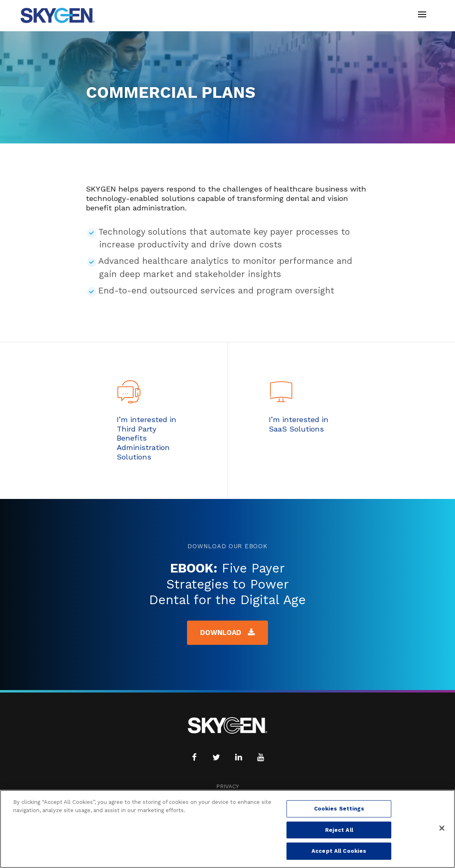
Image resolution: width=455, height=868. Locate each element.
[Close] (442, 828)
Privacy (227, 786)
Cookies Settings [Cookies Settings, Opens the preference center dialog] (339, 809)
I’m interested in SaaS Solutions (299, 424)
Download (228, 632)
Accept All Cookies (339, 851)
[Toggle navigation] (422, 15)
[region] (227, 829)
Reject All (339, 830)
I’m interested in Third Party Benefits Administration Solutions (147, 438)
